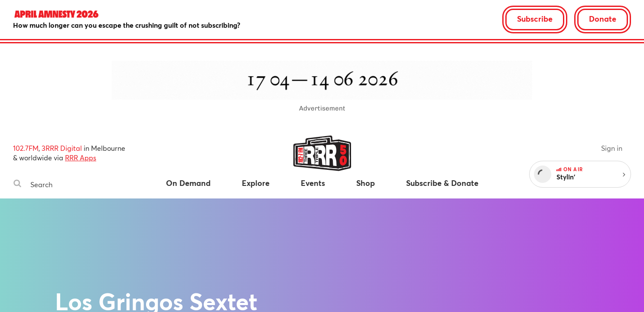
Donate (603, 19)
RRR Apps (81, 158)
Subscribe (535, 19)
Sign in (612, 148)
